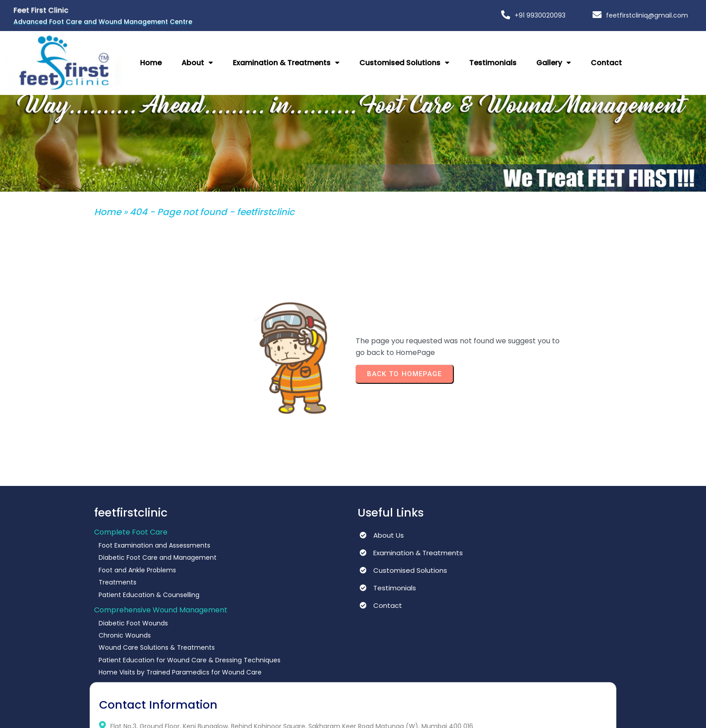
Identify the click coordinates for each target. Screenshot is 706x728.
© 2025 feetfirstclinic (131, 712)
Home (108, 207)
